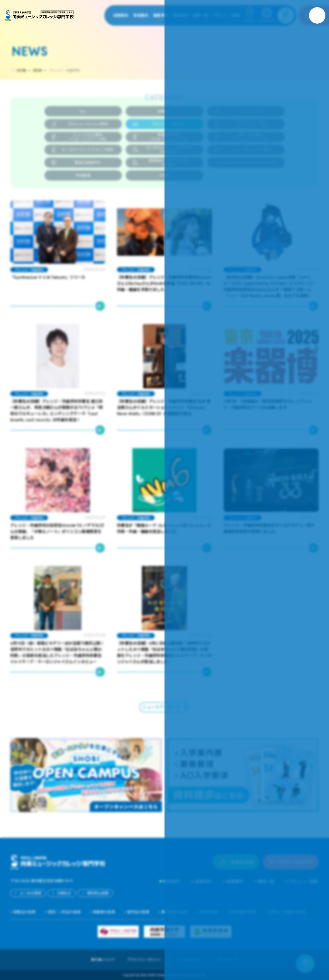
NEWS (38, 70)
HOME (22, 70)
